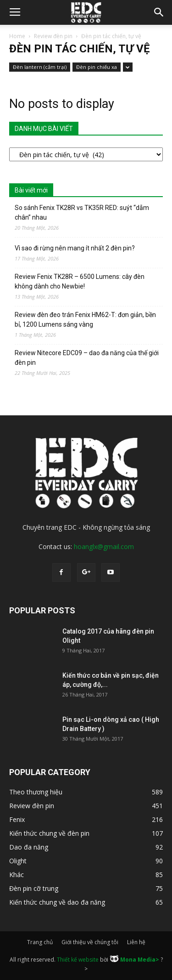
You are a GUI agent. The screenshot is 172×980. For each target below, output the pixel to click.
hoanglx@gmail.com (104, 547)
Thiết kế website (78, 960)
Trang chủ (40, 942)
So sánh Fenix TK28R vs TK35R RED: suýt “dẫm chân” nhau (82, 212)
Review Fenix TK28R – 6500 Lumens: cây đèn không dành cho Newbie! (80, 281)
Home (17, 36)
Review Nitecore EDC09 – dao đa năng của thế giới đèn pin (87, 358)
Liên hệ (136, 942)
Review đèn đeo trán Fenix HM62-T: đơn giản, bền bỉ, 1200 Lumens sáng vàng (85, 320)
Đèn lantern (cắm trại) (40, 67)
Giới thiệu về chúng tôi (90, 942)
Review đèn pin (53, 36)
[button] (159, 12)
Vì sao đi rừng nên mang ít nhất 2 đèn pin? (75, 248)
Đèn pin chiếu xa (97, 67)
